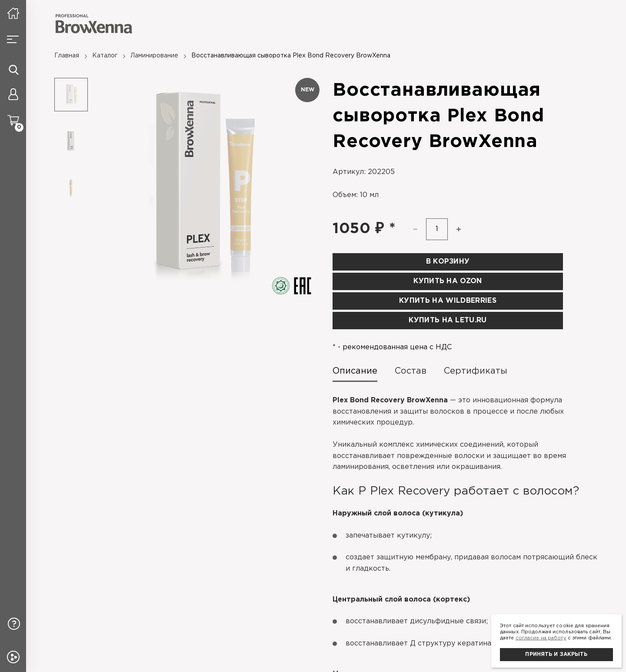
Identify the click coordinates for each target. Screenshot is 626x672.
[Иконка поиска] (14, 70)
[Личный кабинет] (13, 96)
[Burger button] (13, 39)
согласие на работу (541, 638)
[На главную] (13, 13)
